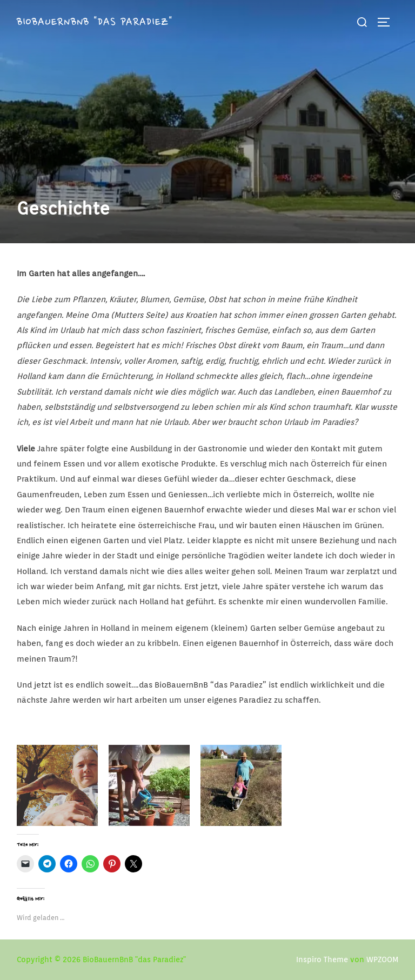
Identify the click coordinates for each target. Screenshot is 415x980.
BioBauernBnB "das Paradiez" (98, 22)
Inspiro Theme (322, 959)
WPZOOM (382, 959)
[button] (207, 122)
